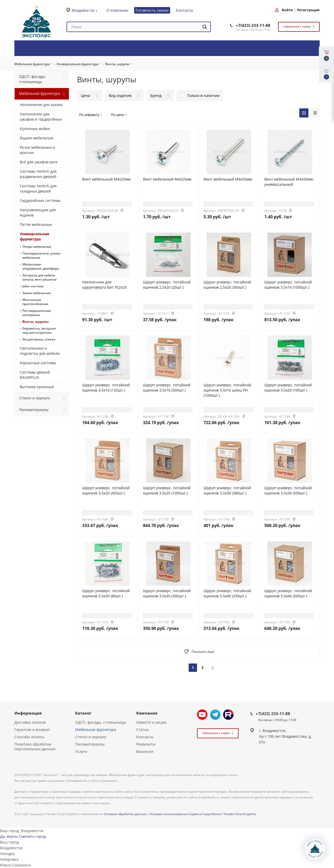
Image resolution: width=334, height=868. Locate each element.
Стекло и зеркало (91, 737)
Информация (28, 713)
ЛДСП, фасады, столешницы (101, 722)
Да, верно (9, 836)
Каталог (83, 713)
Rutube (228, 715)
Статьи (142, 730)
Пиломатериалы (90, 744)
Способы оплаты (29, 737)
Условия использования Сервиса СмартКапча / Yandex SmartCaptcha (203, 814)
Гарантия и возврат (32, 730)
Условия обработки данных (125, 814)
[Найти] (205, 27)
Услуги (81, 751)
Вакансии (145, 751)
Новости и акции (151, 722)
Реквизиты (146, 744)
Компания (147, 713)
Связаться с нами (298, 26)
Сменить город (32, 836)
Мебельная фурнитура (96, 730)
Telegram (215, 715)
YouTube (202, 715)
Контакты (145, 737)
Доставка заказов (30, 722)
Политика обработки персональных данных (35, 746)
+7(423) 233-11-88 (253, 25)
